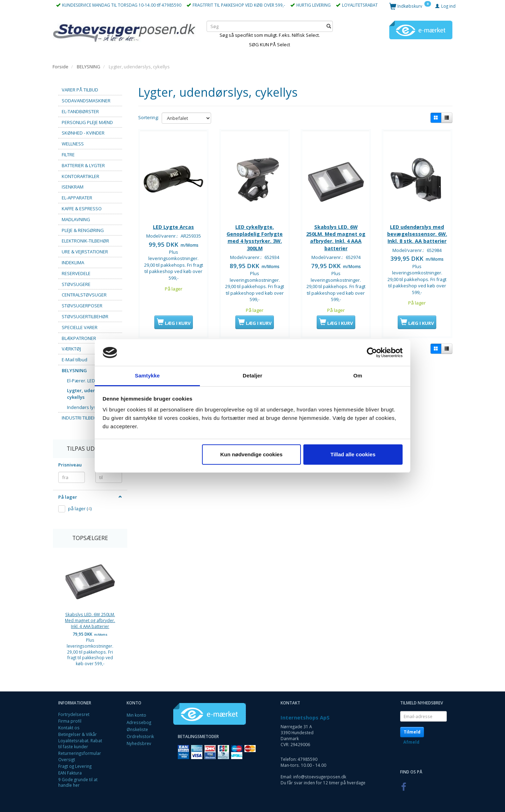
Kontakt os (69, 728)
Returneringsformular (80, 753)
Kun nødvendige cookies (251, 454)
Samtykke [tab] (147, 376)
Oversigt (67, 759)
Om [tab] (358, 376)
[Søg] (329, 26)
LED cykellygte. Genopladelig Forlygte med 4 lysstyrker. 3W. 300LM (255, 237)
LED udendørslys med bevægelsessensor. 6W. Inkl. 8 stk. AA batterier (417, 237)
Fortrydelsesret (74, 714)
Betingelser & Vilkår (78, 734)
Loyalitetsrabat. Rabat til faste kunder (80, 743)
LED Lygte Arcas (173, 226)
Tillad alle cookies (353, 454)
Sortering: (149, 117)
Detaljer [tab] (252, 376)
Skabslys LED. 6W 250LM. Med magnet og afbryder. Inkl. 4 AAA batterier (90, 620)
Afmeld (411, 742)
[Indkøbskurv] (410, 6)
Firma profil (70, 721)
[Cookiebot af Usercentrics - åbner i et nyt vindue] (372, 353)
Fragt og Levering (75, 766)
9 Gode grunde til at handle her (78, 782)
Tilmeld (412, 732)
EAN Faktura (70, 773)
